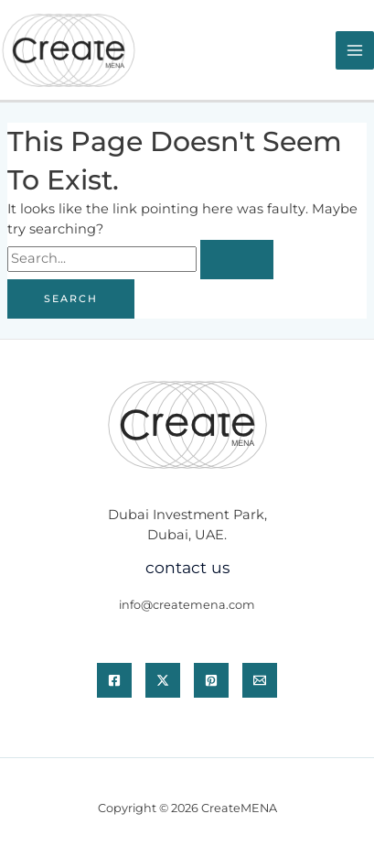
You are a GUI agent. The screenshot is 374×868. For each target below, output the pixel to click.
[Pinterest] (211, 680)
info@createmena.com (187, 605)
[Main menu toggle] (355, 50)
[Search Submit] (237, 260)
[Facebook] (114, 680)
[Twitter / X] (163, 680)
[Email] (260, 680)
